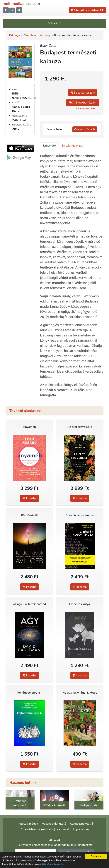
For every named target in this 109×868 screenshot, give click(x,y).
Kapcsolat (63, 829)
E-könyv (14, 35)
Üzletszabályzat (80, 824)
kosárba (29, 498)
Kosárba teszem (83, 93)
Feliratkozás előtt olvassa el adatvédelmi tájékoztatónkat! (55, 845)
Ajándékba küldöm (83, 103)
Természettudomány (37, 35)
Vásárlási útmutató (54, 824)
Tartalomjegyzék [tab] (72, 146)
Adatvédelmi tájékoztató (37, 829)
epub (79, 129)
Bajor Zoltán (49, 46)
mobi (91, 129)
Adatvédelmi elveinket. (54, 864)
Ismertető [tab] (49, 146)
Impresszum (81, 829)
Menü (54, 23)
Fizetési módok (28, 824)
